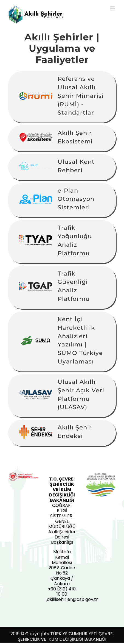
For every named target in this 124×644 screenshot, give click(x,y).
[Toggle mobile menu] (113, 8)
